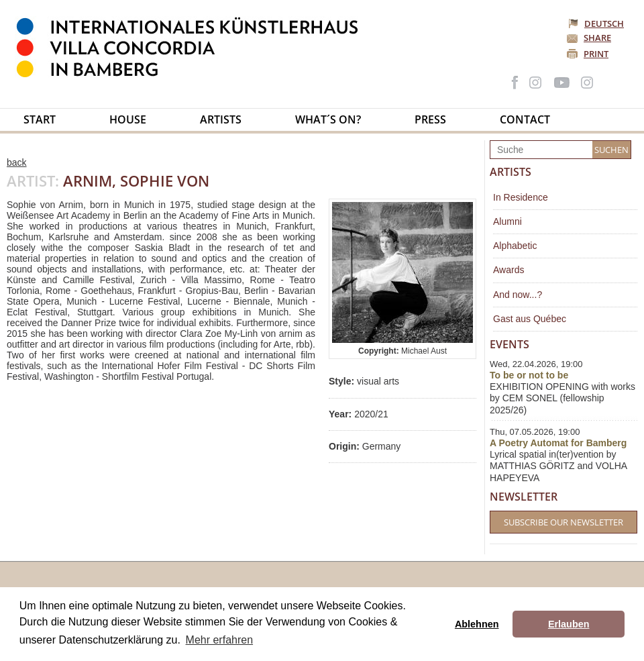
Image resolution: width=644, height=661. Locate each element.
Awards (508, 270)
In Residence (521, 197)
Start (40, 119)
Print (596, 54)
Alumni (507, 221)
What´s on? (328, 119)
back (17, 162)
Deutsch (597, 23)
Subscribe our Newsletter (563, 522)
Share (597, 38)
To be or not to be (529, 375)
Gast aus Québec (530, 319)
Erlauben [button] (569, 624)
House (128, 119)
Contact (525, 119)
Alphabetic (515, 246)
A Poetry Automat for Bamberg (558, 443)
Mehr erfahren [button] (220, 640)
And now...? (518, 295)
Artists (221, 119)
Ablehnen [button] (477, 624)
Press (430, 119)
